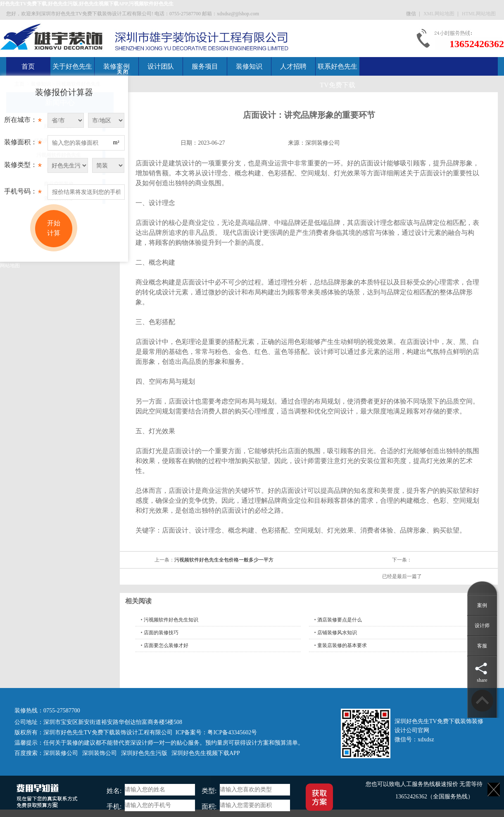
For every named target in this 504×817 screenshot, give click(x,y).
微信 (412, 14)
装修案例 (116, 66)
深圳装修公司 (323, 143)
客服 (482, 646)
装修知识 (249, 66)
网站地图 (10, 265)
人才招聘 (293, 66)
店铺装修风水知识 (337, 633)
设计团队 (161, 66)
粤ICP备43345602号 (232, 732)
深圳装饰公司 (100, 753)
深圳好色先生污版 (144, 753)
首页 (28, 66)
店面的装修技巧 (161, 633)
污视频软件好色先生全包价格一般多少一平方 (224, 560)
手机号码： (23, 193)
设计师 (482, 626)
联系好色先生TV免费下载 (338, 76)
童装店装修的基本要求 (342, 645)
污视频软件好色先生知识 (171, 620)
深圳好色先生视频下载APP (206, 753)
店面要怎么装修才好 (166, 645)
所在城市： (23, 122)
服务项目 (205, 66)
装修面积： (23, 144)
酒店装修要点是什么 (340, 620)
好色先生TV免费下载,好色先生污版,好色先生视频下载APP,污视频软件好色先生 (87, 4)
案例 (482, 605)
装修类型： (23, 167)
